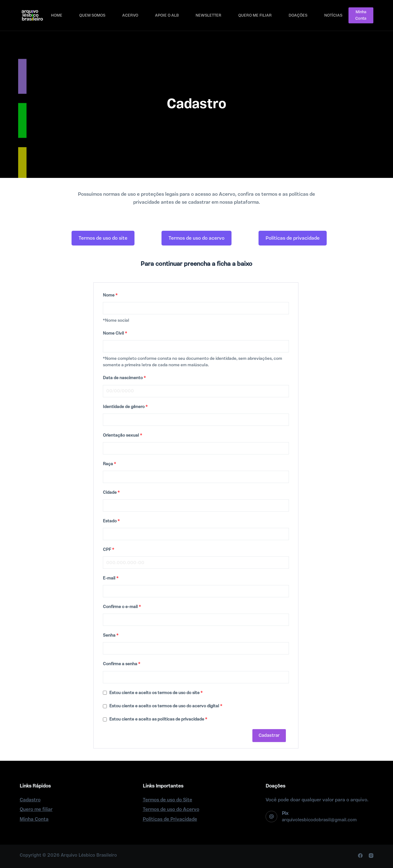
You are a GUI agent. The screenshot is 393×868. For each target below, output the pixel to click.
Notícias (333, 15)
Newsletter (208, 15)
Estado (111, 521)
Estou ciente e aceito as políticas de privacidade (155, 719)
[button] (103, 238)
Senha (111, 635)
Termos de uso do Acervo (171, 809)
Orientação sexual (123, 435)
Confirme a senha (122, 664)
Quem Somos (92, 15)
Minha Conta (361, 15)
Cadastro (30, 800)
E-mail (111, 578)
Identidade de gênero (125, 407)
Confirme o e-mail (122, 607)
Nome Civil (115, 333)
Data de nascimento (124, 378)
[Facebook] (360, 856)
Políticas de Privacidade (170, 819)
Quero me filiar (255, 15)
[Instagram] (371, 856)
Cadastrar (269, 735)
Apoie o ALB (167, 15)
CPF (109, 550)
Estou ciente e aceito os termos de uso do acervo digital (163, 706)
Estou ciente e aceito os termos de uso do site (153, 693)
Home (57, 15)
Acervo (130, 15)
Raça (109, 464)
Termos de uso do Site (167, 800)
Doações (298, 15)
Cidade (111, 493)
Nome (110, 295)
